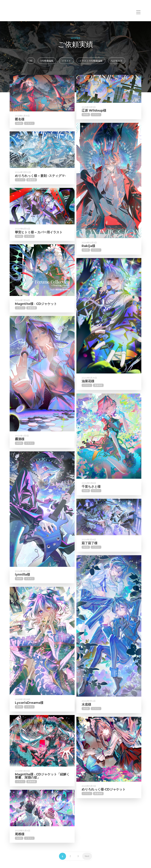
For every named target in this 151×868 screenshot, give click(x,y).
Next (87, 856)
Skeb (19, 123)
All (31, 61)
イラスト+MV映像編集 (91, 61)
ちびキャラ (117, 61)
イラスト (66, 61)
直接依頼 (32, 192)
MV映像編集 (47, 61)
